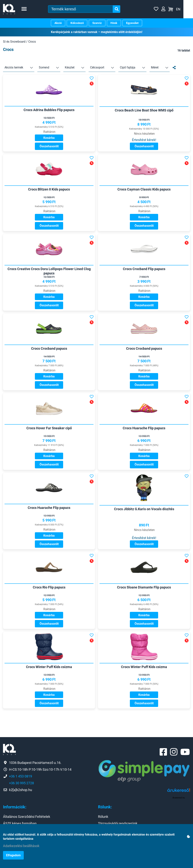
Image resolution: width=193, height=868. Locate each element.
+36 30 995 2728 (21, 797)
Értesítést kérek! (144, 142)
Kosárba (49, 139)
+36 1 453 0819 (21, 790)
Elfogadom (13, 855)
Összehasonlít (49, 148)
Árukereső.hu (179, 812)
